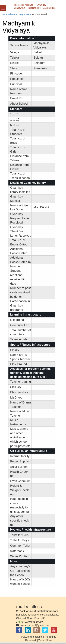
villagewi (20, 8)
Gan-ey (41, 5)
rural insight (34, 8)
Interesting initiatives (24, 5)
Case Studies (49, 8)
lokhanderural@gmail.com (35, 625)
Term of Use (45, 640)
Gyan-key (26, 15)
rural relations (10, 15)
